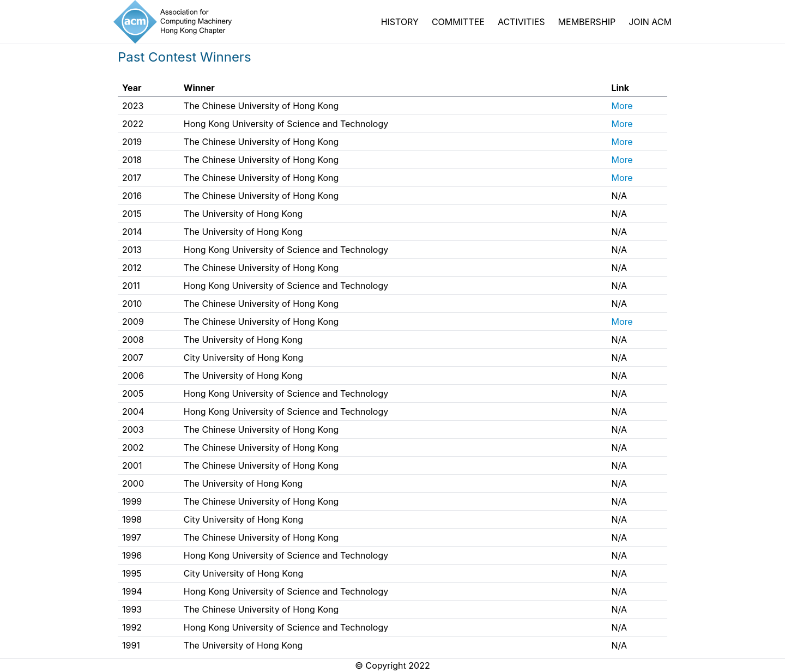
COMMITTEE (458, 22)
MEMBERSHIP (587, 22)
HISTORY (400, 22)
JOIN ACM (650, 22)
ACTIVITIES (521, 22)
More (622, 106)
